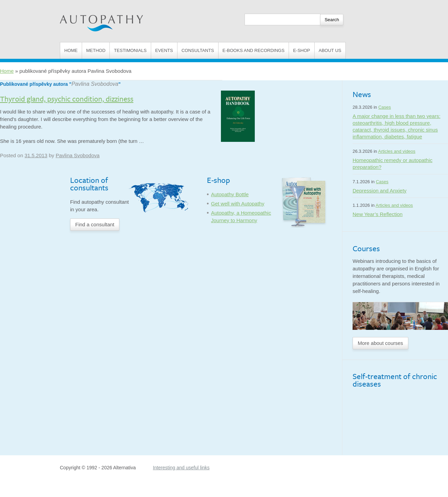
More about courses (380, 343)
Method (96, 50)
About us (330, 50)
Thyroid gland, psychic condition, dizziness (67, 99)
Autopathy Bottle (230, 194)
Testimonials (130, 50)
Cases (385, 107)
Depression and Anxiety (380, 191)
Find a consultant (95, 224)
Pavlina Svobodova (95, 84)
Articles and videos (397, 151)
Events (164, 50)
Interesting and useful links (181, 468)
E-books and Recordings (254, 50)
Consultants (198, 50)
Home (71, 50)
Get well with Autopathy (238, 204)
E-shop (302, 50)
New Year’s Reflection (378, 214)
